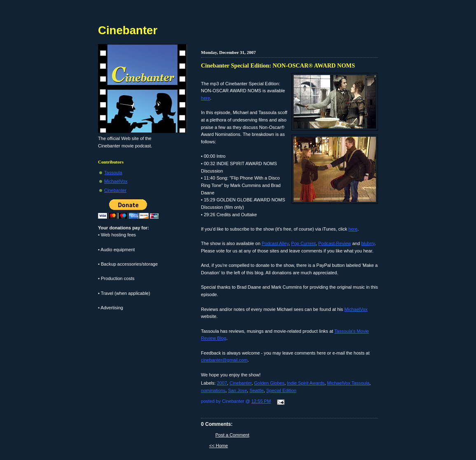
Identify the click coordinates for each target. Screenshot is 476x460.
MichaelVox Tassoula (348, 383)
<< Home (218, 446)
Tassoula (113, 173)
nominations (213, 390)
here (205, 98)
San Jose (238, 390)
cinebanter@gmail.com (224, 360)
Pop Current (303, 243)
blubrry (368, 243)
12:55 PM (261, 401)
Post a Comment (232, 435)
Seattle (257, 390)
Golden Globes (269, 383)
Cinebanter (240, 383)
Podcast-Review (335, 243)
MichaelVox (356, 309)
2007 (222, 383)
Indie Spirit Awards (306, 383)
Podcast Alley (275, 243)
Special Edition (281, 390)
